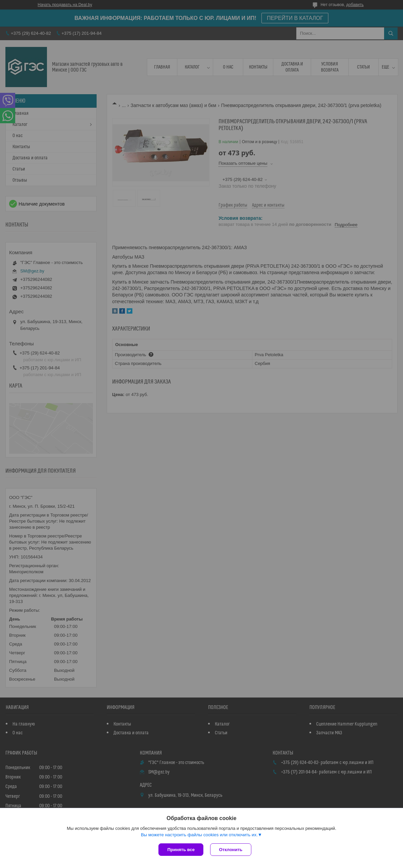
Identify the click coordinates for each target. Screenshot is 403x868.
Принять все (181, 850)
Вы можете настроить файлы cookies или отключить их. (199, 835)
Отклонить (231, 850)
